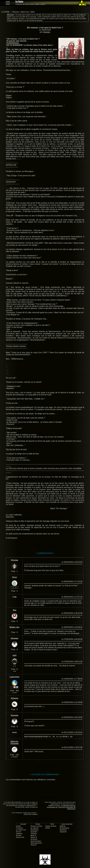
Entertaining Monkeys (65, 829)
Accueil (23, 824)
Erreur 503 (20, 837)
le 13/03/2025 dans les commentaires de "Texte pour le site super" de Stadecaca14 (61, 807)
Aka (14, 610)
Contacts (20, 828)
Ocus (15, 577)
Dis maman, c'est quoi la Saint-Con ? (45, 28)
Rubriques (35, 830)
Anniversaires (36, 841)
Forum (19, 832)
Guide (18, 826)
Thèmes (15, 12)
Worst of (34, 837)
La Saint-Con (21, 830)
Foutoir (19, 835)
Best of (33, 835)
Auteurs (34, 845)
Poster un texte (37, 826)
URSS (48, 828)
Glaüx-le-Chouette (14, 742)
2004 (32, 12)
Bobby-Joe (14, 627)
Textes (38, 824)
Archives (34, 839)
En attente (35, 828)
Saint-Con (25, 12)
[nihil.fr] (63, 826)
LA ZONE (6, 12)
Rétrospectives (36, 843)
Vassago (47, 32)
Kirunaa (15, 560)
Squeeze (63, 832)
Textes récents (51, 826)
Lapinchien (14, 677)
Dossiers (34, 832)
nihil (14, 655)
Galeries (19, 834)
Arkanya (14, 698)
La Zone (19, 2)
